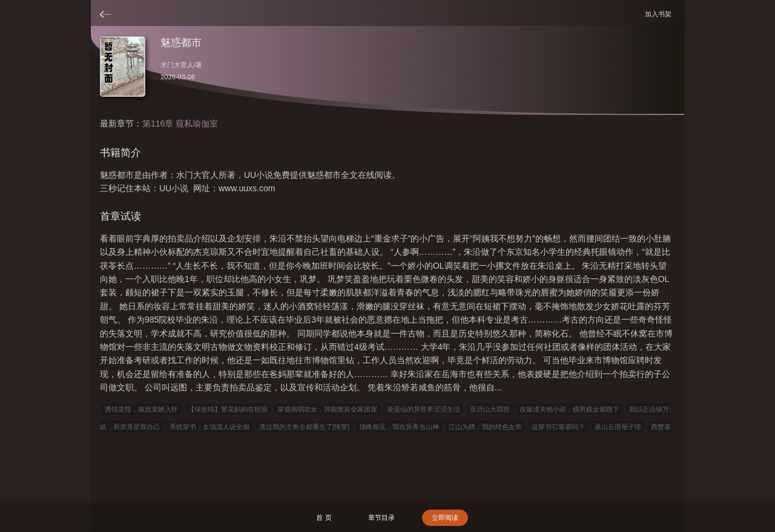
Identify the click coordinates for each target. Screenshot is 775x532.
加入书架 (660, 14)
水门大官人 (177, 65)
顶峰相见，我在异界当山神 (399, 427)
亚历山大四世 (490, 409)
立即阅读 (445, 517)
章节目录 (381, 517)
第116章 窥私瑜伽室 (180, 123)
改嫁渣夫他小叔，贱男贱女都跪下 (569, 409)
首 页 (324, 517)
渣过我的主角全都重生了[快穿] (304, 427)
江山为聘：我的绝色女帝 (485, 427)
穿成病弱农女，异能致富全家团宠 (327, 409)
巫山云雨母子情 (618, 427)
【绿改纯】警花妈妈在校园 (228, 409)
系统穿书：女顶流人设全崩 (209, 427)
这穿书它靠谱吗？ (558, 427)
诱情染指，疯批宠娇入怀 (141, 409)
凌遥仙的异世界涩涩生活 (424, 409)
